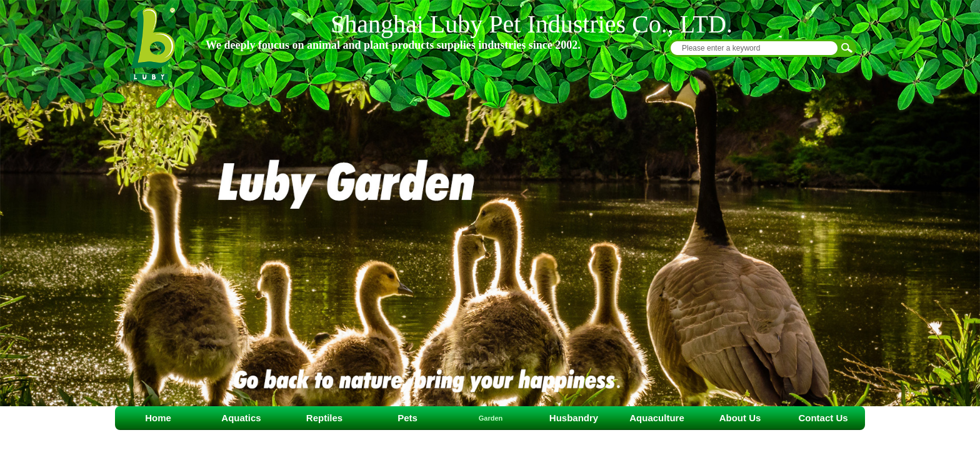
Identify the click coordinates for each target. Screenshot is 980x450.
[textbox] (754, 48)
